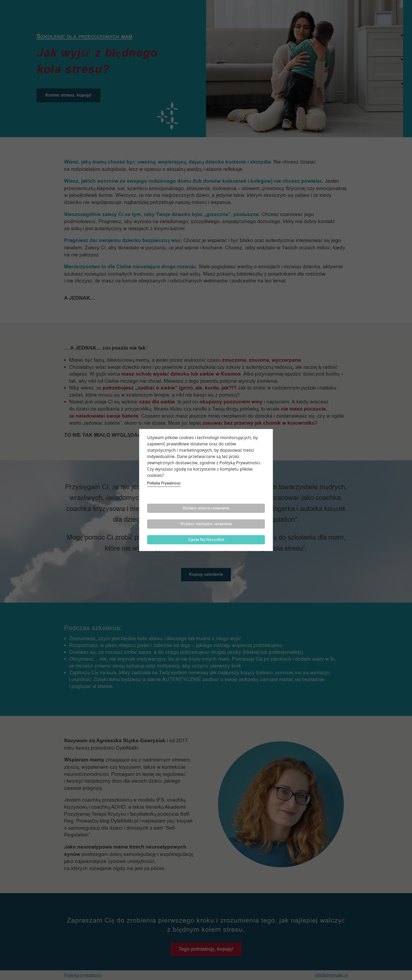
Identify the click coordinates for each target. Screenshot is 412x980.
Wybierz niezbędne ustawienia (206, 524)
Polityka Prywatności (164, 483)
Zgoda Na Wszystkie (206, 540)
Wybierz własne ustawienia (206, 508)
